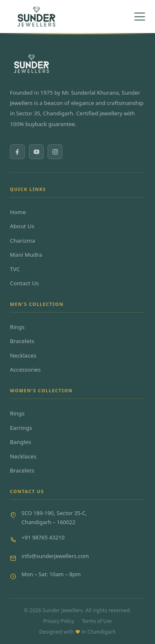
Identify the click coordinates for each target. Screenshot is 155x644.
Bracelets (22, 341)
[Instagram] (55, 152)
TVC (15, 269)
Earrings (21, 428)
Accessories (25, 370)
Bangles (20, 442)
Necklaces (23, 355)
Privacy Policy (58, 621)
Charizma (23, 241)
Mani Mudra (26, 255)
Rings (17, 327)
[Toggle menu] (140, 17)
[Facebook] (17, 152)
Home (18, 212)
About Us (22, 226)
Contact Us (24, 283)
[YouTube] (36, 152)
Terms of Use (97, 621)
